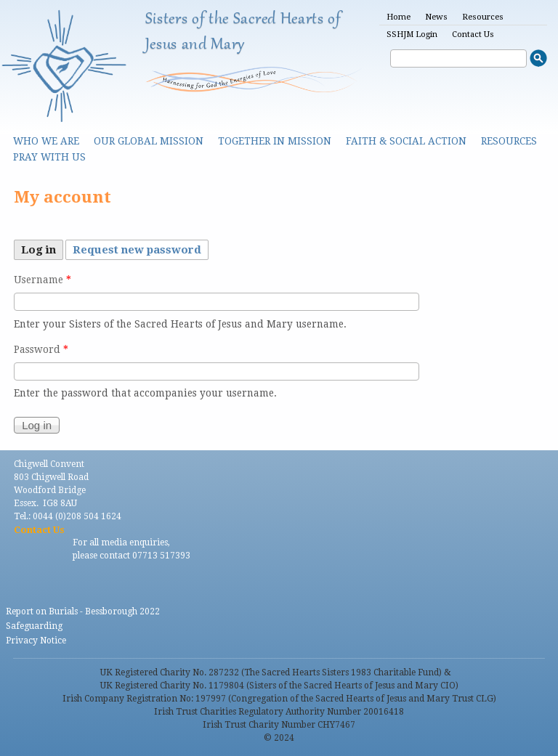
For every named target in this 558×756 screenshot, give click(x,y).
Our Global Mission (149, 141)
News (436, 17)
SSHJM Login (412, 34)
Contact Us (473, 34)
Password (41, 349)
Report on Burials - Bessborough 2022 (83, 611)
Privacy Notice (36, 641)
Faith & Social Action (406, 141)
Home (399, 17)
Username (43, 280)
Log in (42, 248)
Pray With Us (49, 157)
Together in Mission (275, 141)
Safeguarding (34, 626)
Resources (483, 17)
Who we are (46, 141)
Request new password (137, 250)
